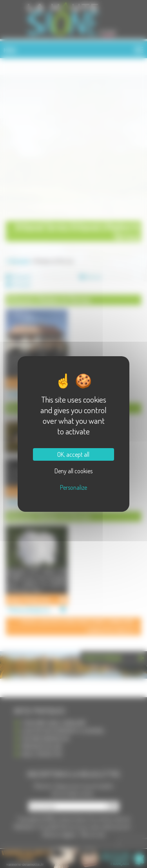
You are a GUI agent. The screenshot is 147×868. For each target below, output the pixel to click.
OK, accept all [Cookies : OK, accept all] (73, 454)
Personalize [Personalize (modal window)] (73, 487)
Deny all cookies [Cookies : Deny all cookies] (73, 471)
